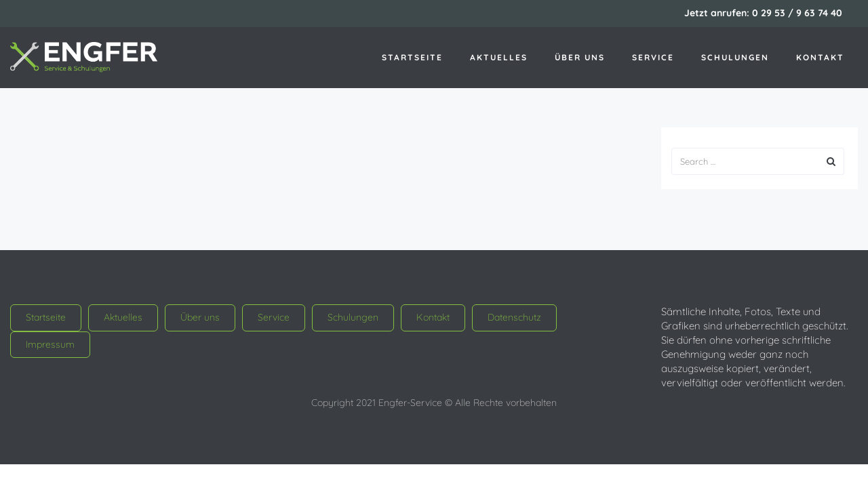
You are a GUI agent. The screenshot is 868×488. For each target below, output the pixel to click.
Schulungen (735, 57)
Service (653, 57)
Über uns (580, 57)
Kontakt (820, 57)
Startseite (412, 57)
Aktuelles (499, 57)
